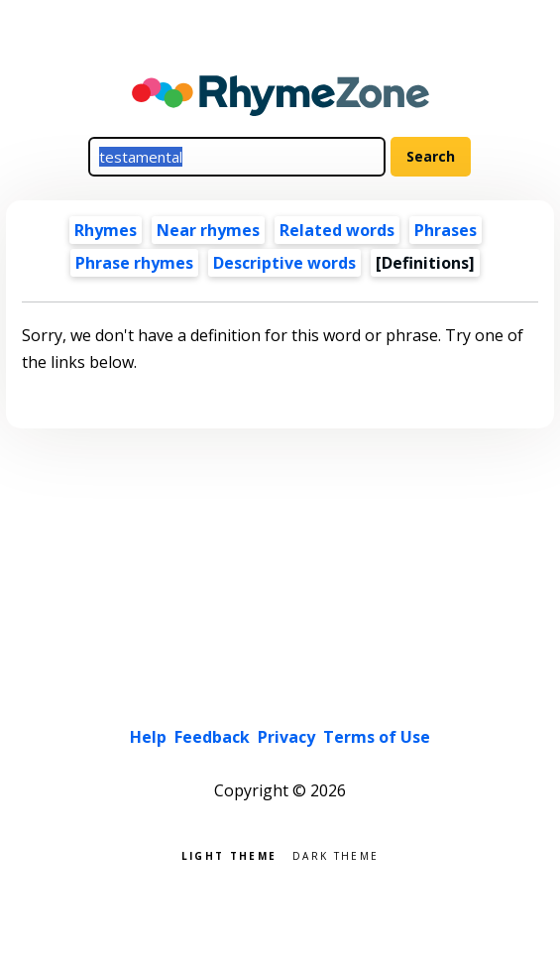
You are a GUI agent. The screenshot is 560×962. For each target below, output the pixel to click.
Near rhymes (208, 230)
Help (148, 737)
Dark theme (336, 854)
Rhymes (106, 230)
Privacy (286, 737)
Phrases (446, 230)
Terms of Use (377, 737)
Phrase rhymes (134, 263)
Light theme (229, 854)
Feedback (212, 737)
